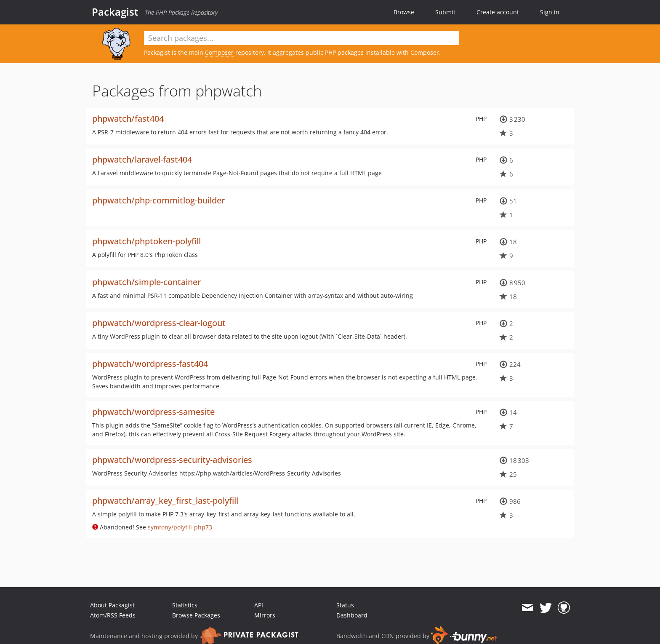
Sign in (550, 12)
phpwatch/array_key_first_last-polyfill (165, 501)
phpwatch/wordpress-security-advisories (172, 460)
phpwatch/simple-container (146, 282)
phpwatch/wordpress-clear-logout (159, 323)
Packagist (115, 12)
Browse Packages (196, 615)
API (259, 605)
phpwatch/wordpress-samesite (153, 412)
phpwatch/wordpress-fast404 (150, 364)
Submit (445, 12)
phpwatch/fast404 (128, 119)
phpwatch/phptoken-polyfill (146, 241)
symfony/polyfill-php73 (180, 527)
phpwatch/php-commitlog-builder (158, 200)
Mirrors (265, 615)
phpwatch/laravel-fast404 (142, 159)
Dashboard (352, 615)
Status (345, 605)
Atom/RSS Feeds (113, 615)
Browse (404, 12)
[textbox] (301, 38)
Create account (498, 12)
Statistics (185, 605)
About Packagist (112, 605)
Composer (219, 52)
